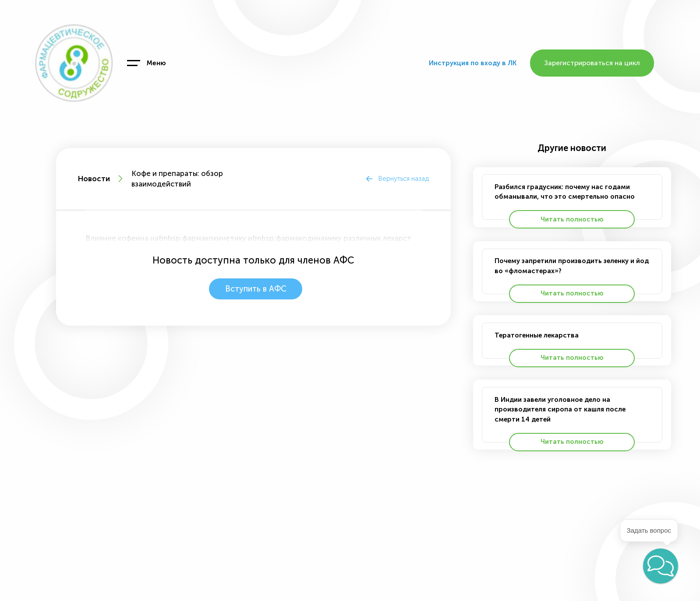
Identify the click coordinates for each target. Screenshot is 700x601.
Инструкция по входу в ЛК (473, 63)
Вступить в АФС (256, 289)
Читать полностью (572, 219)
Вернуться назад (403, 179)
